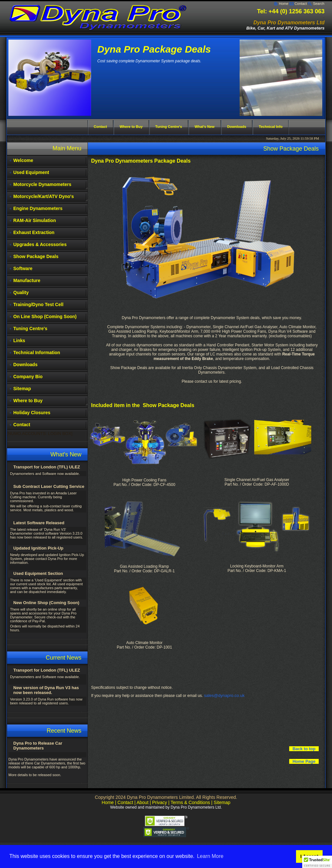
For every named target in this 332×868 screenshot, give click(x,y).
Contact (301, 4)
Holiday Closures (32, 413)
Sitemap (22, 389)
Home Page (304, 761)
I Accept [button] (309, 856)
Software (23, 268)
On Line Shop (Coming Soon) (45, 316)
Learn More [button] (210, 856)
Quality (21, 292)
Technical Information (37, 353)
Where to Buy (28, 401)
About (142, 802)
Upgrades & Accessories (40, 244)
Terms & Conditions (190, 802)
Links (19, 341)
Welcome (23, 160)
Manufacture (27, 280)
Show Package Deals (36, 256)
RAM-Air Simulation (35, 220)
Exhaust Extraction (34, 232)
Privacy (160, 802)
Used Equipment (31, 172)
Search (319, 4)
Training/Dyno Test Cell (38, 304)
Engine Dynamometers (38, 208)
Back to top (304, 749)
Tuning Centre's (30, 329)
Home (284, 4)
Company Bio (28, 377)
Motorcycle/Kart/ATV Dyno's (44, 196)
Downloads (25, 365)
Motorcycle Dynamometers (42, 184)
